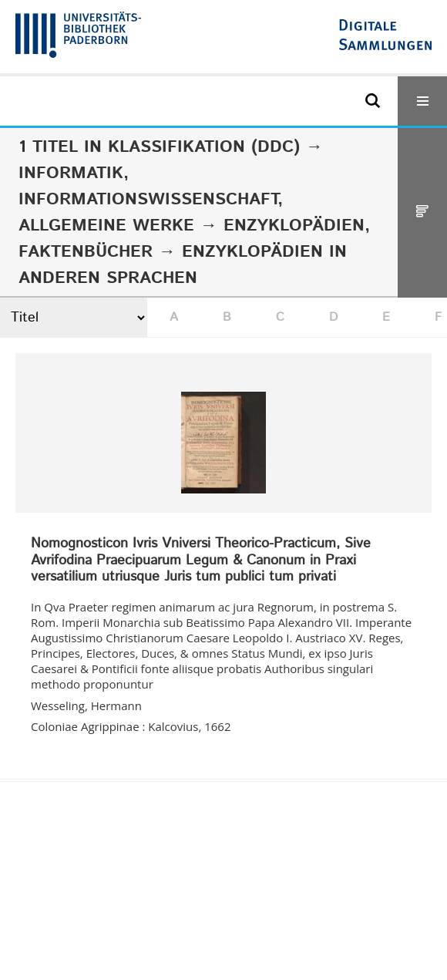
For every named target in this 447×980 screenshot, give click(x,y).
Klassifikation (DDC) (204, 147)
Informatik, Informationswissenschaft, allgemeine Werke (151, 200)
